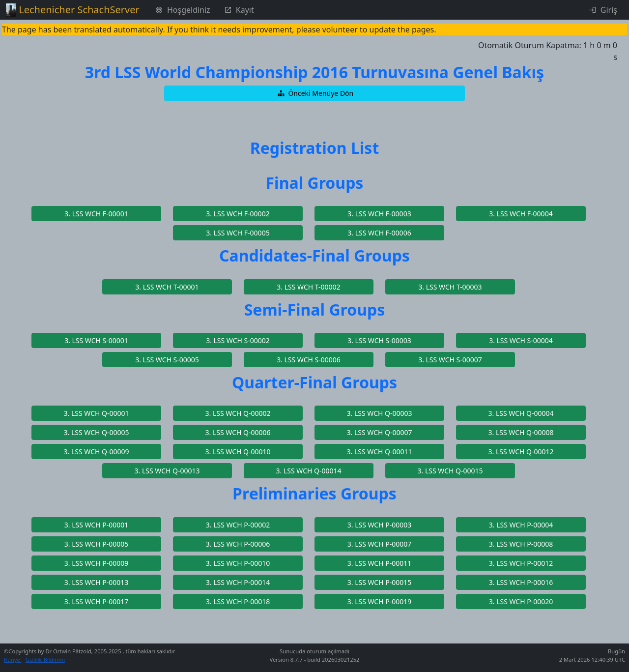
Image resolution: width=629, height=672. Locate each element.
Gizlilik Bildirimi (45, 659)
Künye (13, 659)
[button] (314, 93)
